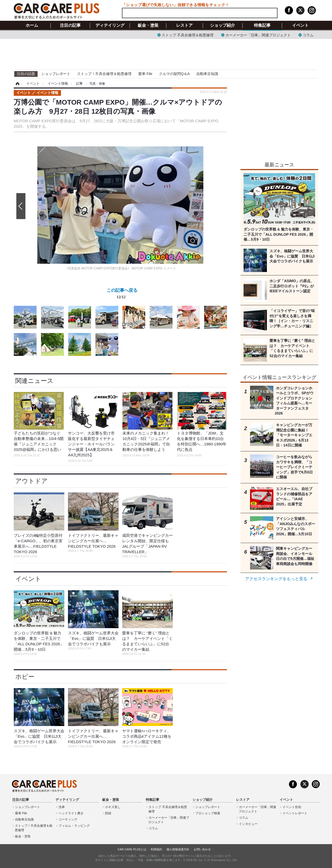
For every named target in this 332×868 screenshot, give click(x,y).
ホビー (25, 677)
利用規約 (156, 849)
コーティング (68, 819)
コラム (308, 35)
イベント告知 (292, 807)
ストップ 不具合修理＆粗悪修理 (188, 35)
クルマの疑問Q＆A (174, 74)
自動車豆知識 (207, 74)
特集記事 (262, 25)
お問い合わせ (202, 849)
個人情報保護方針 (178, 849)
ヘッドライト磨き (71, 813)
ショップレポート (56, 74)
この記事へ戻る (122, 295)
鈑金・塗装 (148, 25)
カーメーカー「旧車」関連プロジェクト (258, 35)
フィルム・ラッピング (74, 826)
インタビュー (248, 824)
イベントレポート (295, 813)
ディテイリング (110, 25)
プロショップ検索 (208, 813)
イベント (300, 25)
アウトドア (32, 481)
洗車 (62, 807)
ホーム (32, 25)
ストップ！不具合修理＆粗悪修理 (104, 74)
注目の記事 (70, 25)
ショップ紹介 (223, 25)
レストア (184, 25)
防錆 (108, 813)
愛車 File (145, 74)
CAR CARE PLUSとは (132, 849)
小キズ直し (113, 807)
